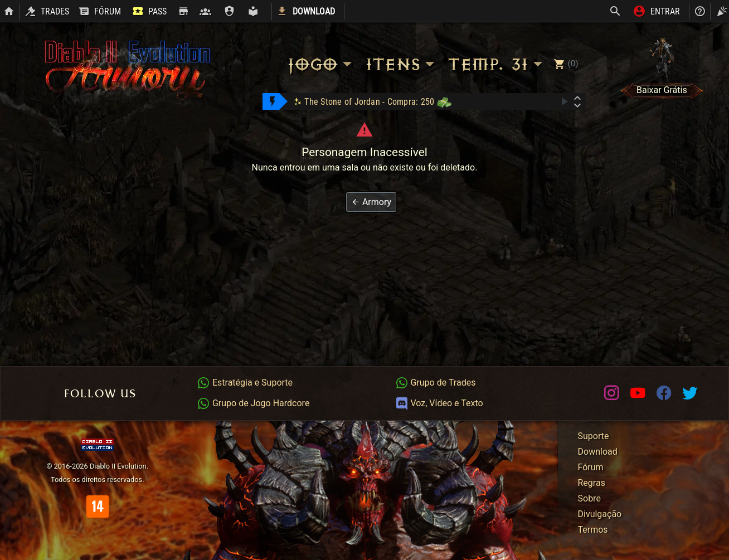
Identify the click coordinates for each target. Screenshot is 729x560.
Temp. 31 (497, 64)
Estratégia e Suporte (245, 383)
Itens (402, 64)
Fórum (591, 467)
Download (598, 452)
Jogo (321, 64)
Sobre (589, 498)
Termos (593, 530)
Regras (592, 483)
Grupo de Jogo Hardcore (253, 403)
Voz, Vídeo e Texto (439, 403)
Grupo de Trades (436, 383)
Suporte (594, 436)
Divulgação (600, 514)
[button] (371, 202)
